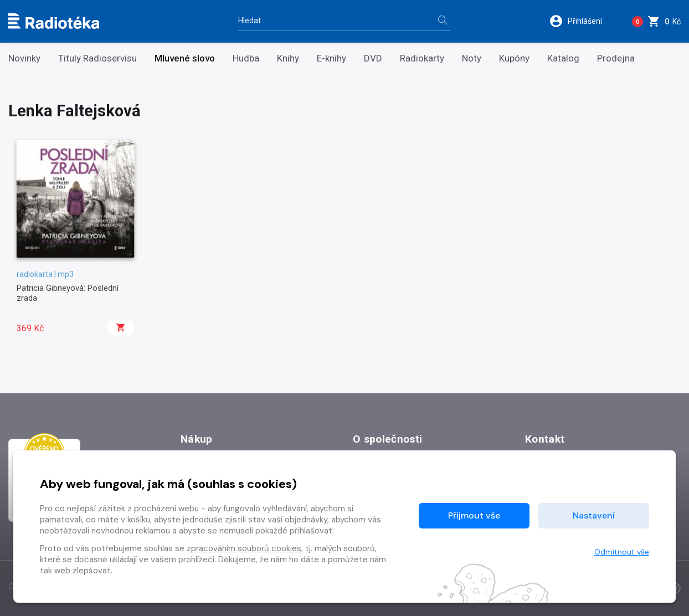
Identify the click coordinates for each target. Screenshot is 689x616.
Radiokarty (422, 58)
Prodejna (616, 58)
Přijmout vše (474, 515)
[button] (583, 21)
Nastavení (594, 515)
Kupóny (514, 58)
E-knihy (331, 58)
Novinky (24, 58)
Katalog (563, 58)
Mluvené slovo (185, 58)
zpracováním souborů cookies (244, 548)
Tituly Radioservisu (97, 58)
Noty (472, 58)
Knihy (288, 58)
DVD (373, 58)
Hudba (246, 58)
